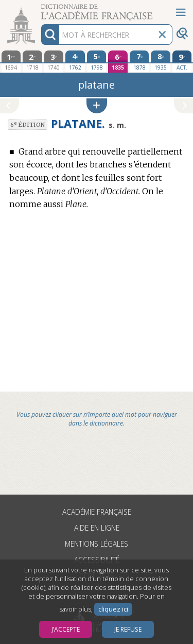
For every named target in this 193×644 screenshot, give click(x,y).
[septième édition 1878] (139, 61)
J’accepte (66, 629)
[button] (97, 106)
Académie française (97, 512)
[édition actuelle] (182, 62)
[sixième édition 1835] (118, 62)
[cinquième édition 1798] (97, 61)
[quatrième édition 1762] (75, 61)
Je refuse (128, 629)
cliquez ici (113, 609)
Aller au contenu (40, 9)
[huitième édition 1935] (161, 61)
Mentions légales (97, 544)
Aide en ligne (97, 528)
